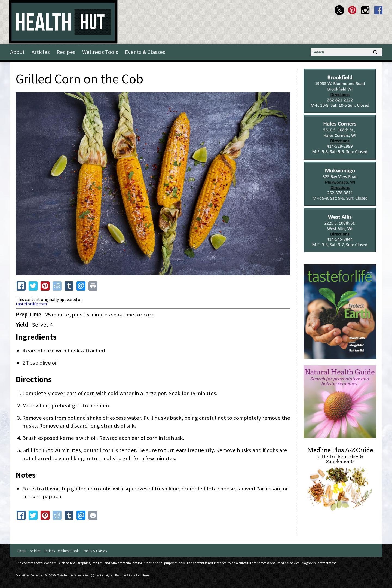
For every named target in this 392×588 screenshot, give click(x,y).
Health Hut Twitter (339, 10)
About (17, 52)
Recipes (66, 52)
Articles (41, 52)
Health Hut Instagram (365, 10)
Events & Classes (145, 52)
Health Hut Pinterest (352, 10)
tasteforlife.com (31, 304)
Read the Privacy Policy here (132, 575)
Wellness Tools (100, 52)
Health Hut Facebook (379, 10)
